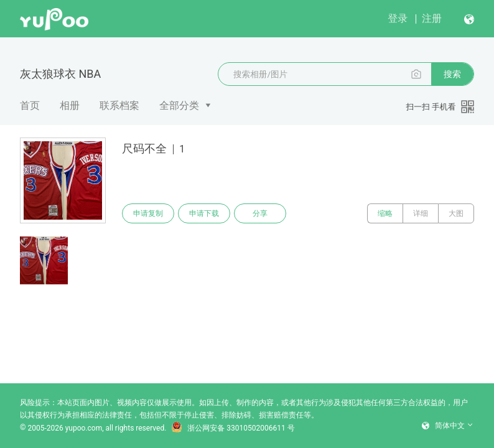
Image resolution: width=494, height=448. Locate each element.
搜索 (452, 74)
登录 (398, 18)
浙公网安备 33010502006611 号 (233, 428)
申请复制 (148, 213)
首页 (30, 105)
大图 (456, 213)
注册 (432, 18)
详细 (421, 213)
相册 (70, 105)
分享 (260, 213)
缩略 (385, 213)
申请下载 (204, 213)
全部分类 (179, 105)
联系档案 (119, 105)
